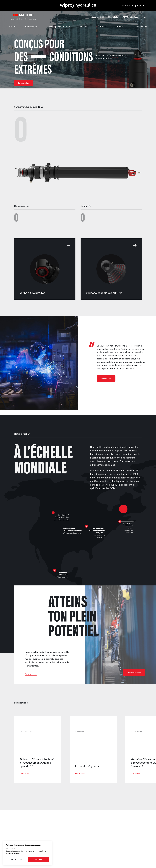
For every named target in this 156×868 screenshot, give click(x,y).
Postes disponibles (134, 677)
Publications (142, 26)
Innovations (84, 27)
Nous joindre (113, 17)
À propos (102, 27)
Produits (13, 27)
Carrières (119, 27)
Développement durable (59, 27)
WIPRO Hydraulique (130, 17)
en (145, 17)
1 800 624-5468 (98, 17)
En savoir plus (23, 83)
